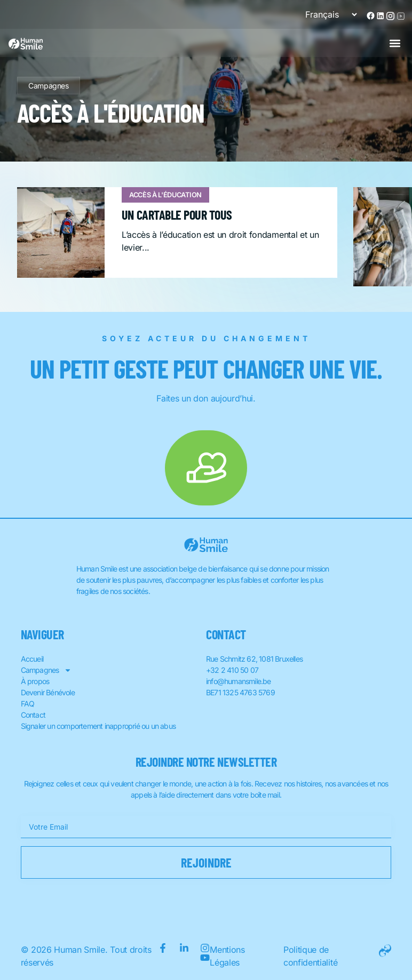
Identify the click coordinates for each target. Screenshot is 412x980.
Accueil (32, 659)
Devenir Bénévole (48, 692)
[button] (395, 43)
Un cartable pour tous (177, 215)
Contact (33, 715)
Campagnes (49, 86)
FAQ (28, 704)
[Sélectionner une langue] (327, 14)
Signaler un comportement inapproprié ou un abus (98, 726)
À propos (35, 681)
